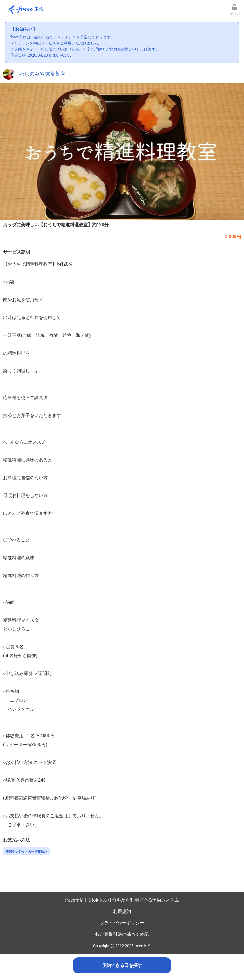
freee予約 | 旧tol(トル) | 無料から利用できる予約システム (122, 900)
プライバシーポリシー (122, 923)
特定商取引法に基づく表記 (122, 934)
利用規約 (122, 911)
